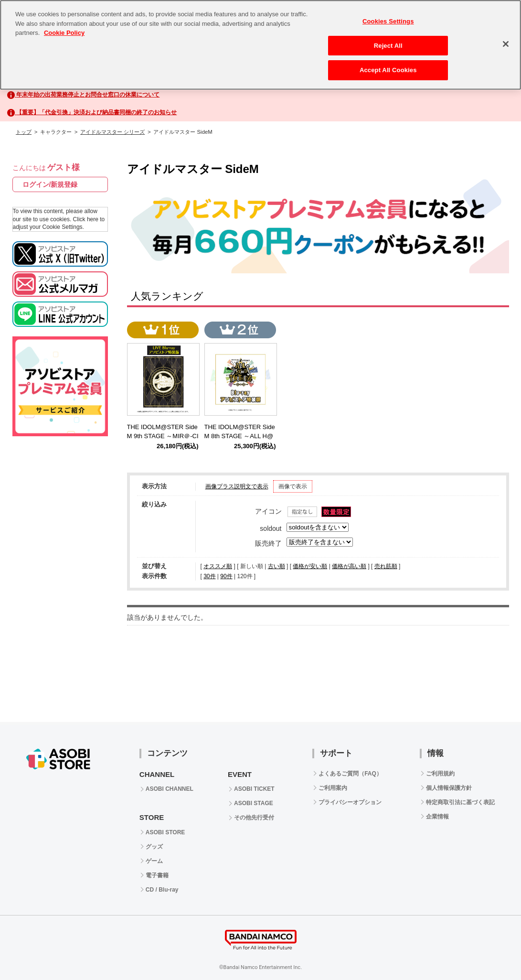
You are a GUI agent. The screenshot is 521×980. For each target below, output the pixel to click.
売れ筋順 (386, 566)
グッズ (154, 847)
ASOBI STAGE (254, 803)
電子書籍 (157, 875)
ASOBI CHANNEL (170, 789)
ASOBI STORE (165, 832)
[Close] (506, 44)
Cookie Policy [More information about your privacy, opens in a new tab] (64, 33)
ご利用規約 (440, 774)
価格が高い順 (349, 566)
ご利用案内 (333, 788)
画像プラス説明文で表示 (237, 486)
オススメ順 (218, 566)
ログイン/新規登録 (50, 184)
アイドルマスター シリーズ (112, 132)
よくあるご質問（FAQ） (350, 774)
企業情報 (437, 817)
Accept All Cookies (388, 70)
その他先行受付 (254, 818)
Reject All (388, 46)
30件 (209, 576)
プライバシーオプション (350, 802)
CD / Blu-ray (162, 890)
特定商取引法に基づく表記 (460, 802)
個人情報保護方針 (449, 788)
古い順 (276, 566)
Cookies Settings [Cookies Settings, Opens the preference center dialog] (388, 21)
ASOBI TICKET (254, 789)
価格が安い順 (310, 566)
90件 (226, 576)
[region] (260, 45)
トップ (24, 132)
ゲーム (154, 861)
